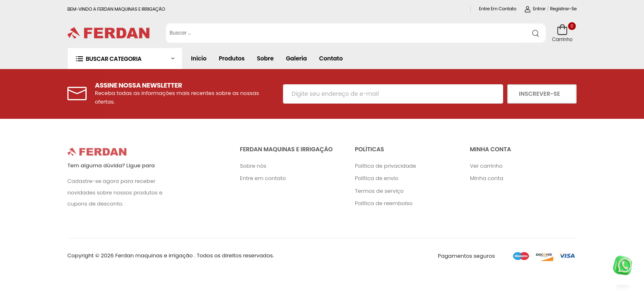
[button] (125, 59)
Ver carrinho (486, 166)
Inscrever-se (540, 94)
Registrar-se (563, 9)
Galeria (296, 58)
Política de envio (377, 178)
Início (199, 58)
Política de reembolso (384, 203)
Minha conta (486, 178)
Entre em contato (498, 9)
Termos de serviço (379, 191)
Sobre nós (253, 166)
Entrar (535, 9)
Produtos (232, 58)
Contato (331, 58)
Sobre (266, 58)
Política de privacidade (385, 166)
